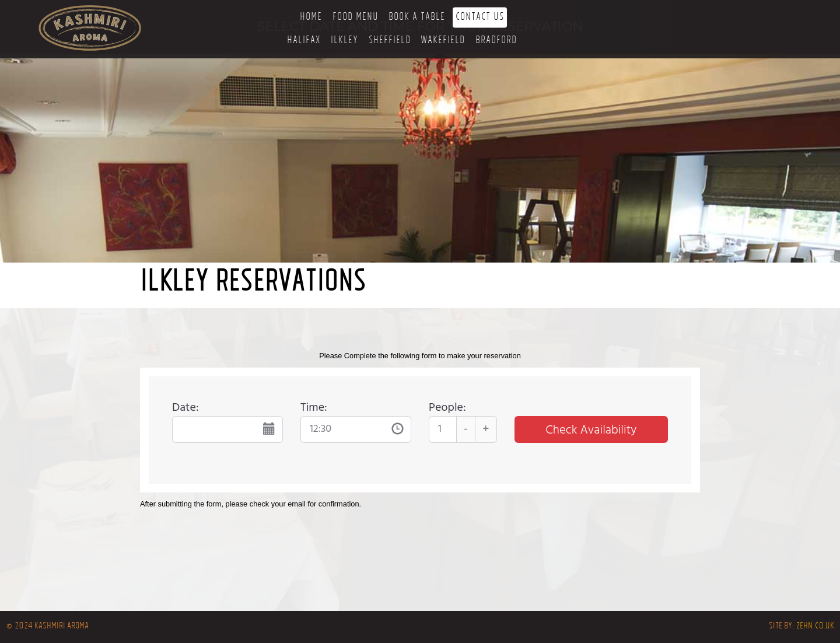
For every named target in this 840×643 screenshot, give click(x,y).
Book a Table (417, 18)
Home (311, 18)
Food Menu (356, 18)
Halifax (304, 41)
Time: (314, 408)
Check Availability (591, 430)
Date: (185, 408)
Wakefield (443, 41)
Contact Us (480, 18)
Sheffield (390, 41)
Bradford (496, 41)
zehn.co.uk (815, 627)
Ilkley (344, 41)
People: (447, 408)
